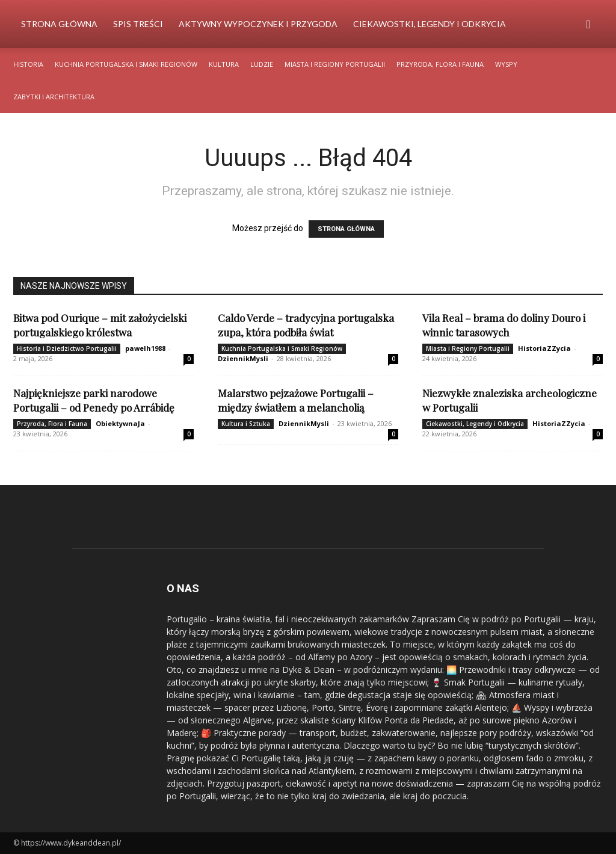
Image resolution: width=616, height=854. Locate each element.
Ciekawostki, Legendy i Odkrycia (430, 24)
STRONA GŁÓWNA (346, 229)
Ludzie (262, 64)
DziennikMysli (243, 358)
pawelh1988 (145, 348)
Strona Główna (59, 24)
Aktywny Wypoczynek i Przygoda (258, 24)
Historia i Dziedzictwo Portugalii (67, 348)
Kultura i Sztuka (246, 424)
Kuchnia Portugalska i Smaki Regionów (126, 64)
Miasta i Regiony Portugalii (335, 64)
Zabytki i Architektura (54, 97)
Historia (28, 64)
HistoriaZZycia (544, 348)
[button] (588, 25)
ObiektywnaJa (120, 423)
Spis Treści (138, 24)
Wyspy (506, 64)
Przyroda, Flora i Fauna (440, 64)
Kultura (224, 64)
